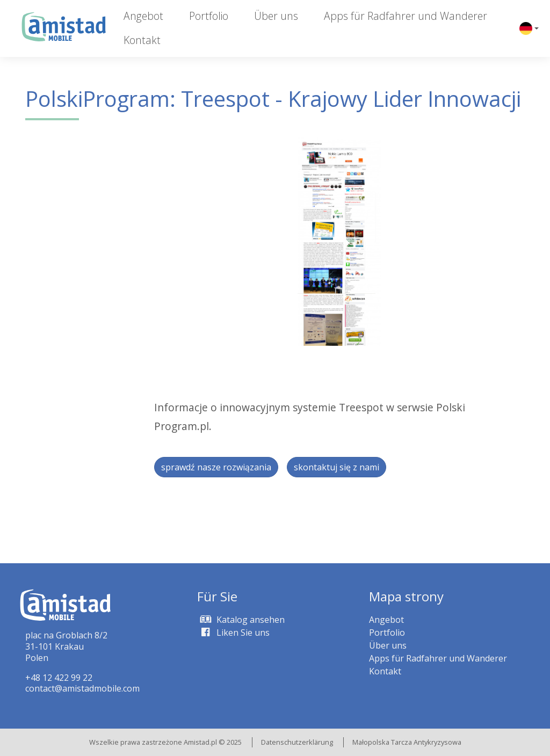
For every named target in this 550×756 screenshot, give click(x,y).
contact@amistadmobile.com (82, 688)
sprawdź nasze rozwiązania (216, 467)
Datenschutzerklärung (297, 742)
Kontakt (142, 40)
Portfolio (209, 16)
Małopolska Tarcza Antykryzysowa (407, 742)
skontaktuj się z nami (336, 467)
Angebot (143, 16)
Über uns (276, 16)
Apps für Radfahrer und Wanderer (406, 16)
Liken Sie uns (233, 633)
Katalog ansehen (241, 620)
